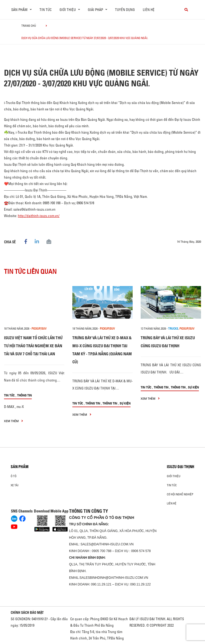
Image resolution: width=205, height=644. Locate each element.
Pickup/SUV (39, 329)
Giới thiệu (174, 476)
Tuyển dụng (125, 10)
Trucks (173, 329)
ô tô (14, 476)
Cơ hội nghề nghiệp (180, 494)
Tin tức (46, 10)
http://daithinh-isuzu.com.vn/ (39, 216)
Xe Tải (15, 485)
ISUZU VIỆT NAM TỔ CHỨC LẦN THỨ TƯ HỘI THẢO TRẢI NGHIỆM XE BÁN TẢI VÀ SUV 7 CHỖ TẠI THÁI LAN (33, 346)
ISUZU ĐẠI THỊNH (181, 467)
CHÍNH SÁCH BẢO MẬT (27, 612)
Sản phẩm (20, 467)
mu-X (20, 407)
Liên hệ (149, 10)
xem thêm (13, 421)
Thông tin (24, 395)
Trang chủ (29, 26)
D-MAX (9, 407)
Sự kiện (125, 403)
